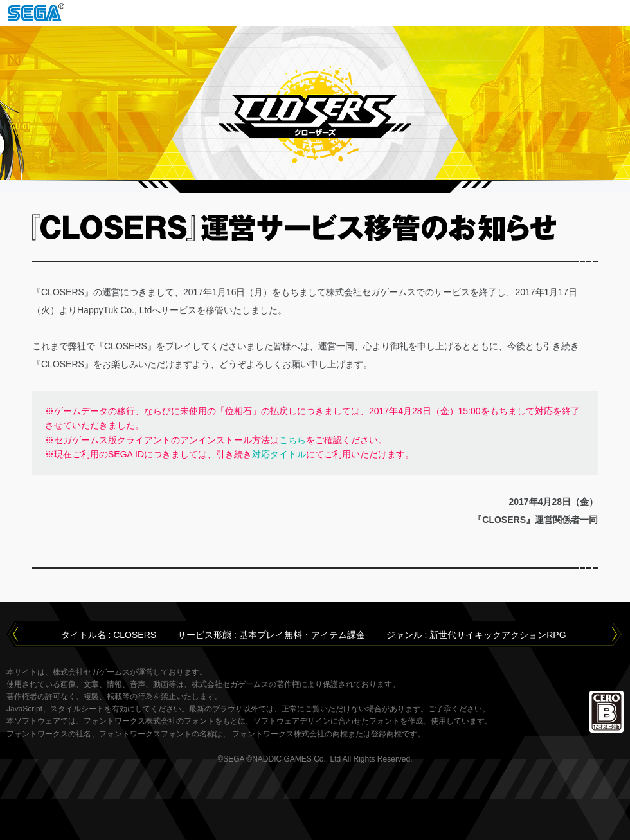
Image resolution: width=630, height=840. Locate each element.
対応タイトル (279, 454)
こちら (292, 440)
